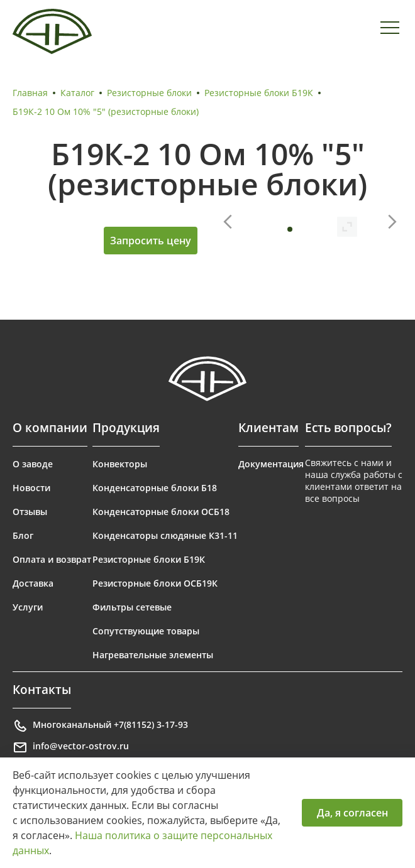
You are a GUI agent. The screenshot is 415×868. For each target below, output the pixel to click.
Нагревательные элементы (153, 655)
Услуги (28, 607)
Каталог (77, 93)
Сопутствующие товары (146, 631)
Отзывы (30, 512)
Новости (31, 488)
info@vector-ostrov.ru (71, 747)
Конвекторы (120, 464)
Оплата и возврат (52, 559)
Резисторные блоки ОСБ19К (155, 583)
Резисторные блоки (149, 93)
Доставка (33, 583)
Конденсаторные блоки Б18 (155, 488)
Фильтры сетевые (132, 607)
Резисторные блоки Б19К (259, 93)
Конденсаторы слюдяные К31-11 (165, 535)
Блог (23, 535)
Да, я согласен (352, 813)
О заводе (33, 464)
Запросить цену (151, 241)
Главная (30, 93)
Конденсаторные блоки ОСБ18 (161, 512)
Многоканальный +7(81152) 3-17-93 (100, 726)
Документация (271, 464)
